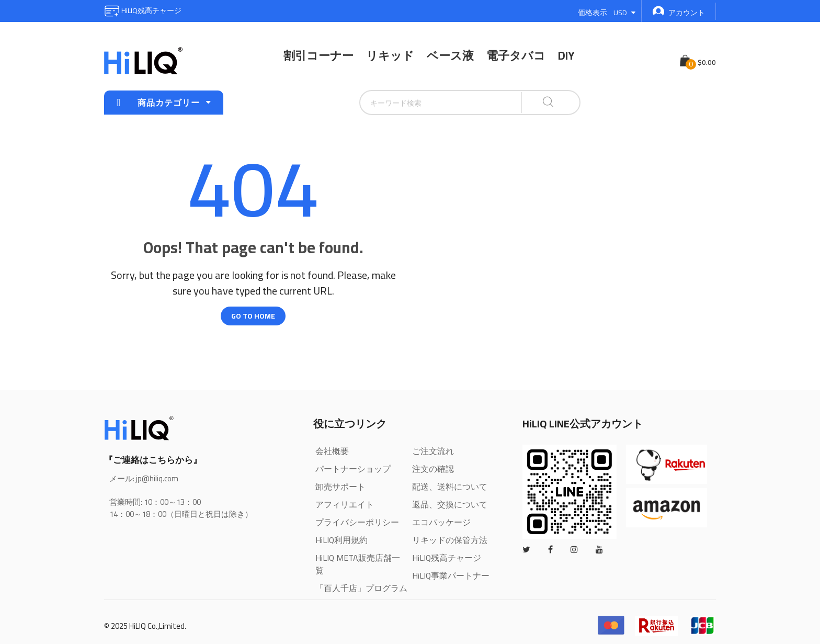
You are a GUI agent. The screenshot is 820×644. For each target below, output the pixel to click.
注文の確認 (433, 469)
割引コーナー (318, 55)
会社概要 (332, 451)
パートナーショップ (353, 469)
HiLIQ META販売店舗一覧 (358, 564)
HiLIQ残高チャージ (143, 10)
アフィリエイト (345, 504)
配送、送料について (450, 487)
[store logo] (143, 61)
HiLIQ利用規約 (341, 540)
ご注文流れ (433, 451)
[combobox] (415, 103)
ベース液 (450, 55)
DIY (566, 55)
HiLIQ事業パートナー (451, 575)
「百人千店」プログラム (361, 588)
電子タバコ (516, 55)
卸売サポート (340, 487)
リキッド (390, 55)
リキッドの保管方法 (450, 540)
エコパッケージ (441, 522)
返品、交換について (450, 504)
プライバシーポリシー (357, 522)
